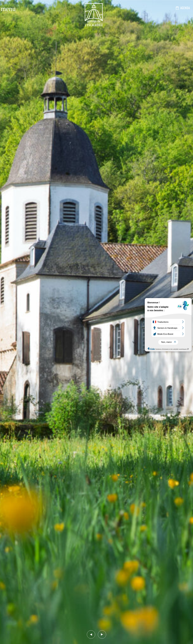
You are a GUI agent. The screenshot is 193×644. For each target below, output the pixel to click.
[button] (91, 634)
